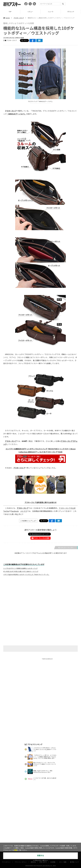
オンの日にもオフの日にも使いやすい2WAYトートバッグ (21, 571)
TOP (10, 12)
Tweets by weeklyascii (47, 659)
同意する (40, 856)
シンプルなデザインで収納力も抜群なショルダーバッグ (20, 568)
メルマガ (24, 511)
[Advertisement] (40, 598)
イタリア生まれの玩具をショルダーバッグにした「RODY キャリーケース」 (26, 574)
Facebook (15, 511)
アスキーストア (19, 18)
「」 (16, 114)
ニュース (51, 12)
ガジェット (71, 12)
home (6, 18)
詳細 (16, 850)
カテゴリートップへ (66, 548)
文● (5, 40)
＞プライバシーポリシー (41, 861)
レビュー (30, 12)
